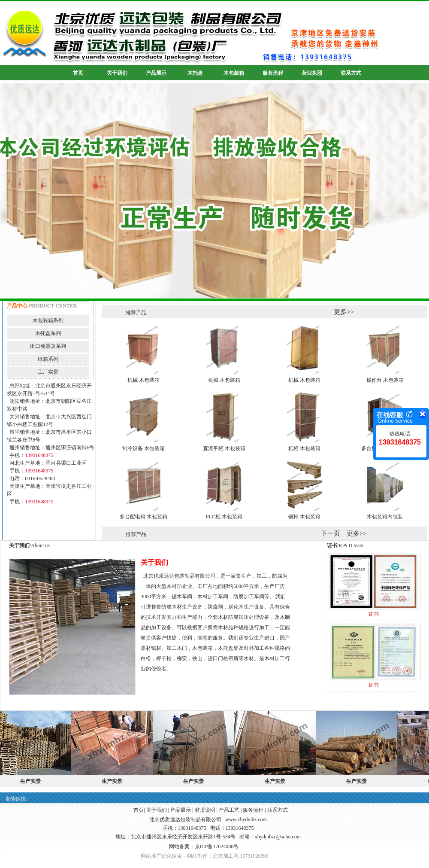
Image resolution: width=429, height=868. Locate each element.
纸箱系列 (48, 359)
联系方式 (278, 810)
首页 (139, 810)
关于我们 (157, 810)
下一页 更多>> (344, 533)
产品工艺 (229, 810)
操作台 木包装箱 (385, 380)
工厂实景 (48, 372)
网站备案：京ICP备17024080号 (204, 847)
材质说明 (205, 810)
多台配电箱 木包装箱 (144, 517)
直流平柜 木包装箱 (224, 448)
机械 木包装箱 (144, 380)
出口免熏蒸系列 (48, 346)
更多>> (344, 312)
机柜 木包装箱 (304, 448)
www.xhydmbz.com (246, 819)
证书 (374, 614)
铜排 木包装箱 (304, 517)
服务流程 (253, 810)
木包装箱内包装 (385, 517)
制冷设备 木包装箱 (144, 448)
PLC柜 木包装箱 (224, 517)
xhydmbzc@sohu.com (278, 837)
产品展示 (181, 810)
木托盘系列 (48, 333)
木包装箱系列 (48, 320)
